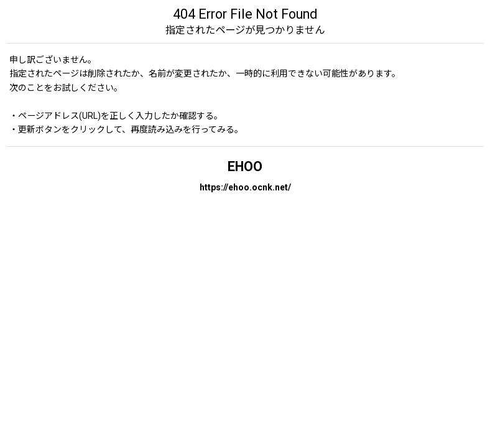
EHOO (245, 166)
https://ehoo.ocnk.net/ (245, 187)
